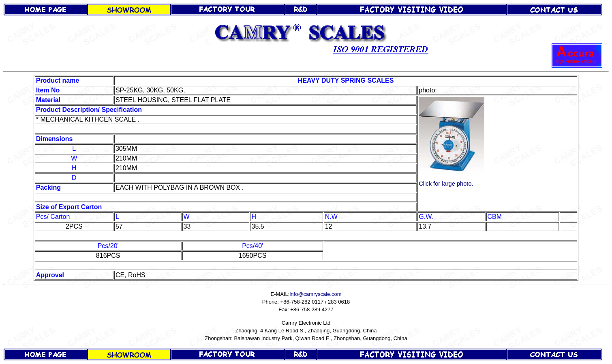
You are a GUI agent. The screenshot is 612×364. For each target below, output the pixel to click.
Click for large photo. (446, 184)
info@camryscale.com (315, 294)
